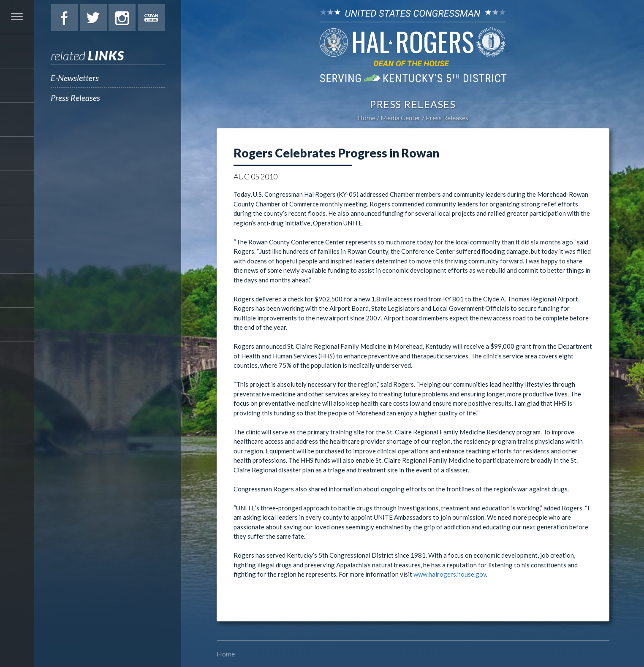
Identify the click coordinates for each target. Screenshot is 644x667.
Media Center (17, 256)
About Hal (17, 85)
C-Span (151, 18)
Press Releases (75, 98)
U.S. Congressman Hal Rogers (413, 45)
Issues (17, 154)
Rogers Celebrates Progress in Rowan (336, 153)
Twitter (93, 18)
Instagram (122, 18)
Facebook (64, 18)
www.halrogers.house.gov (450, 574)
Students (17, 222)
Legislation (17, 188)
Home (366, 118)
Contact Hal (17, 290)
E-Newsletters (75, 78)
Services (17, 119)
